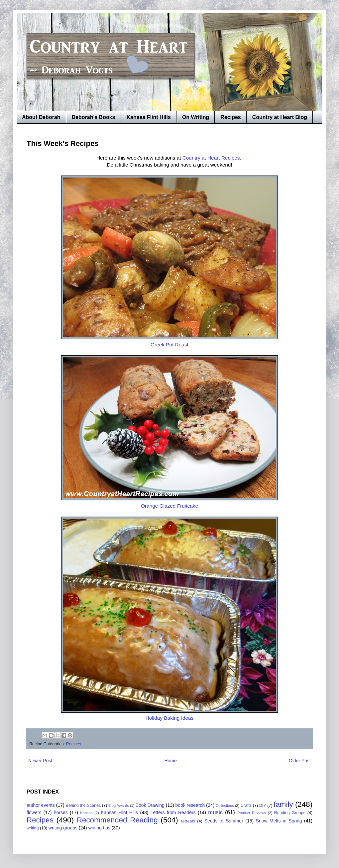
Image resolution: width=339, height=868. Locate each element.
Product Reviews (252, 813)
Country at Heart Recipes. (212, 158)
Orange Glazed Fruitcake (169, 506)
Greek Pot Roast (169, 345)
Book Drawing (150, 805)
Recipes (230, 117)
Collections (225, 806)
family (283, 804)
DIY (263, 806)
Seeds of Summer (224, 821)
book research (190, 805)
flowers (34, 812)
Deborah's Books (94, 117)
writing (33, 828)
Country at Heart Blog (280, 117)
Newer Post (40, 761)
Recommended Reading (117, 820)
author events (41, 805)
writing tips (99, 828)
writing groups (63, 828)
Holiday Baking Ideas (170, 718)
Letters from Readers (173, 812)
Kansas (86, 813)
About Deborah (41, 117)
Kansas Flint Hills (149, 117)
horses (61, 812)
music (215, 812)
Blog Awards (119, 806)
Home (170, 761)
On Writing (196, 117)
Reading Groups (290, 813)
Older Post (300, 761)
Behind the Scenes (83, 806)
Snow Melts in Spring (279, 821)
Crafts (246, 806)
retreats (188, 821)
